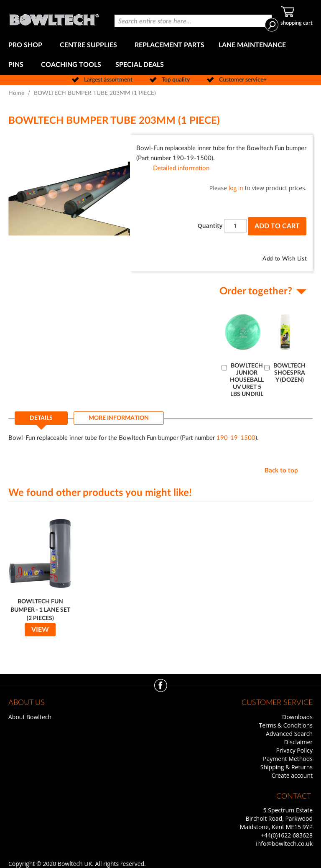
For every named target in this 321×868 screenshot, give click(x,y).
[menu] (160, 55)
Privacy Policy (294, 750)
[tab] (41, 421)
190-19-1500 (236, 438)
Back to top (281, 471)
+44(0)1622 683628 (287, 835)
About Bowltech (30, 717)
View (40, 630)
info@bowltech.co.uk (284, 844)
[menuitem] (27, 45)
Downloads (297, 717)
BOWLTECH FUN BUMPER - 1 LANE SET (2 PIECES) (40, 610)
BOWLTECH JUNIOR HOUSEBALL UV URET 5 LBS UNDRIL (247, 380)
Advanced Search (289, 734)
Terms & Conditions (286, 725)
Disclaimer (298, 742)
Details (41, 418)
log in (236, 188)
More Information (119, 418)
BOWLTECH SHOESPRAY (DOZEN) (289, 373)
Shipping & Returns (287, 767)
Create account (292, 775)
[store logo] (54, 18)
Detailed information (181, 168)
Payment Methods (288, 759)
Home (16, 93)
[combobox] (193, 21)
